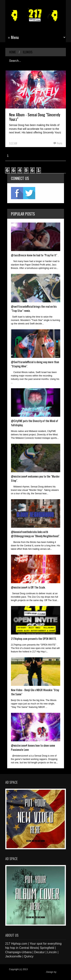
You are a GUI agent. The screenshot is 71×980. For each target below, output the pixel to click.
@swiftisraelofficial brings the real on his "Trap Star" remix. (34, 308)
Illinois (28, 52)
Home (12, 52)
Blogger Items (16, 975)
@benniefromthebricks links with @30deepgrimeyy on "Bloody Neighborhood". (35, 534)
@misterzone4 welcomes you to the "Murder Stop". (35, 478)
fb (17, 193)
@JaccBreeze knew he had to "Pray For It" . (35, 255)
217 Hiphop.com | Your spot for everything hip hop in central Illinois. (34, 971)
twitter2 (29, 193)
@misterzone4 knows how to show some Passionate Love (33, 747)
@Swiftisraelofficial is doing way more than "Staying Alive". (35, 364)
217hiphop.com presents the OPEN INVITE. (34, 639)
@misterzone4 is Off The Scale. (28, 587)
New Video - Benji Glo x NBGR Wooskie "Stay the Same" (35, 692)
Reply (59, 143)
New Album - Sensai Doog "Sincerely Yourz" (35, 117)
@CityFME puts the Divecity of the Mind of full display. (35, 423)
